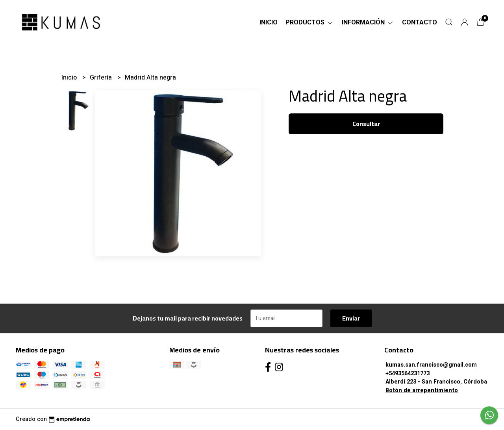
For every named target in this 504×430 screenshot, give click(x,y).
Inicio (269, 22)
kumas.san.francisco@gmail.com (431, 365)
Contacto (420, 22)
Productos (310, 22)
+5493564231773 (408, 373)
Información (368, 22)
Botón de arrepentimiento (422, 390)
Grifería (102, 78)
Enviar (351, 318)
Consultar (366, 124)
